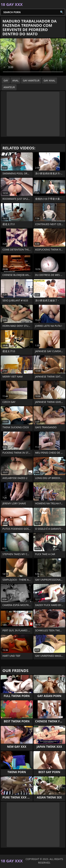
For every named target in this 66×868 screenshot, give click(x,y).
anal (15, 80)
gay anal (49, 80)
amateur (9, 87)
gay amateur (31, 80)
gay (6, 80)
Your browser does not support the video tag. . (33, 57)
